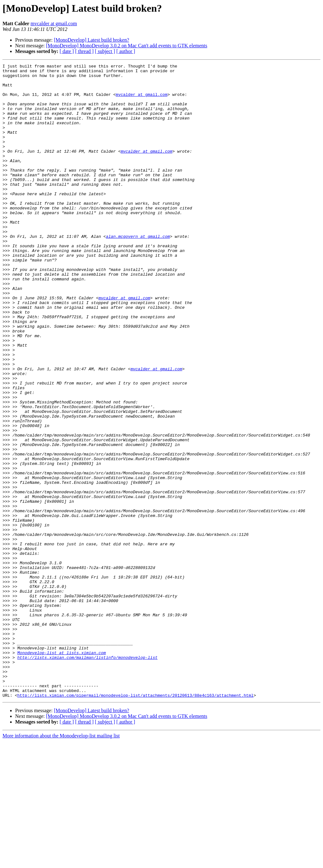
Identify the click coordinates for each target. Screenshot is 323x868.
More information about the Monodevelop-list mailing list (61, 862)
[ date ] (67, 51)
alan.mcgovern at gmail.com (138, 271)
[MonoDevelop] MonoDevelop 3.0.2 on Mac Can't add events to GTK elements (127, 46)
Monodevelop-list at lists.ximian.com (62, 771)
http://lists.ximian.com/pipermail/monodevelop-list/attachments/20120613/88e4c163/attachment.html (135, 822)
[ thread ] (84, 51)
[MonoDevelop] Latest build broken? (92, 40)
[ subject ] (105, 51)
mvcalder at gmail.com (54, 23)
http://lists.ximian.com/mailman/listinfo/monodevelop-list (88, 777)
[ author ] (126, 51)
